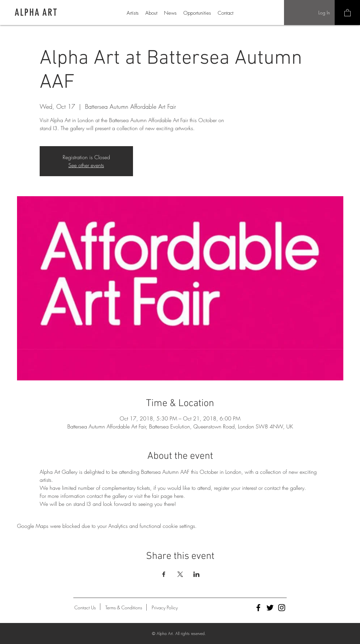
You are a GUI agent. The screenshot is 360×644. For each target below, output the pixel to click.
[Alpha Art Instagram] (282, 608)
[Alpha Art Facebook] (258, 608)
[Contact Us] (85, 608)
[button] (347, 13)
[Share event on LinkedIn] (196, 574)
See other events (86, 165)
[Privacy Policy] (165, 608)
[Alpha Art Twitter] (270, 608)
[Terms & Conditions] (123, 608)
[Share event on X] (180, 574)
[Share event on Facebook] (164, 574)
